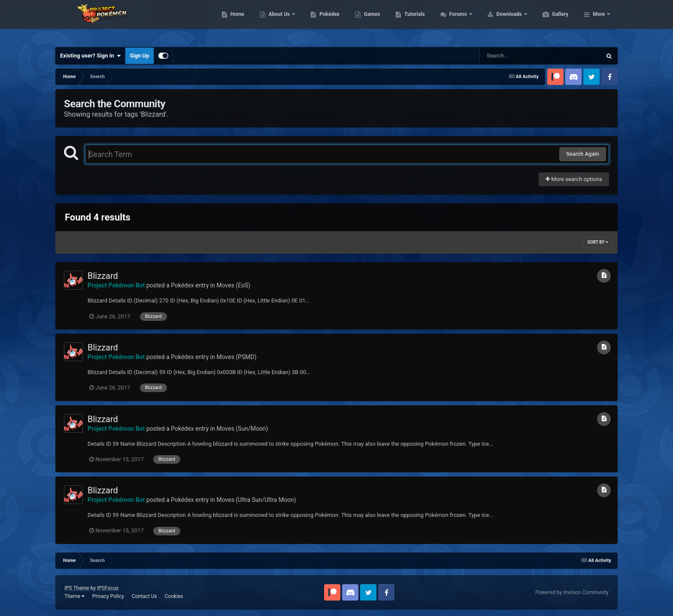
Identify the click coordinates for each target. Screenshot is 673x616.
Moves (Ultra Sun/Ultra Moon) (256, 500)
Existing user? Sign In (90, 56)
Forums (499, 21)
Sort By (598, 242)
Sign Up (139, 56)
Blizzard (103, 276)
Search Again (583, 154)
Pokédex (370, 21)
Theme (74, 596)
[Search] (519, 56)
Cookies (174, 596)
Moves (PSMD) (236, 357)
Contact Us (144, 596)
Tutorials (455, 21)
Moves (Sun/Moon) (242, 429)
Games (413, 21)
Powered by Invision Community (572, 592)
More (599, 21)
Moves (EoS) (233, 285)
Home (278, 21)
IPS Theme (77, 588)
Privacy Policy (108, 596)
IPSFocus (108, 588)
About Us (320, 21)
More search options (574, 179)
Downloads (550, 21)
